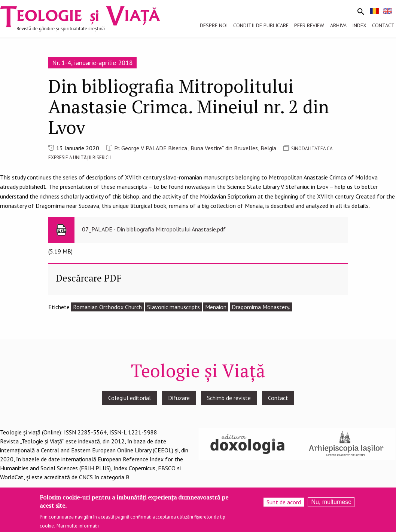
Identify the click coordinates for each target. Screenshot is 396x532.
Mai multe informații (78, 528)
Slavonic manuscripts (173, 307)
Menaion (216, 307)
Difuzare (179, 398)
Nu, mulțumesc (331, 505)
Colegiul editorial (130, 398)
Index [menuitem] (359, 25)
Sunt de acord (284, 505)
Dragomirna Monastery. (261, 307)
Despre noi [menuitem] (214, 25)
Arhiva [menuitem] (338, 25)
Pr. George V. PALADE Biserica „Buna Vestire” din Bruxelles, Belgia (195, 148)
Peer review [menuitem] (309, 25)
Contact (278, 398)
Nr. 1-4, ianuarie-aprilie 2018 (92, 63)
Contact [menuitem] (383, 25)
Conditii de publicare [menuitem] (261, 25)
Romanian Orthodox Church (107, 307)
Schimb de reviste (229, 398)
